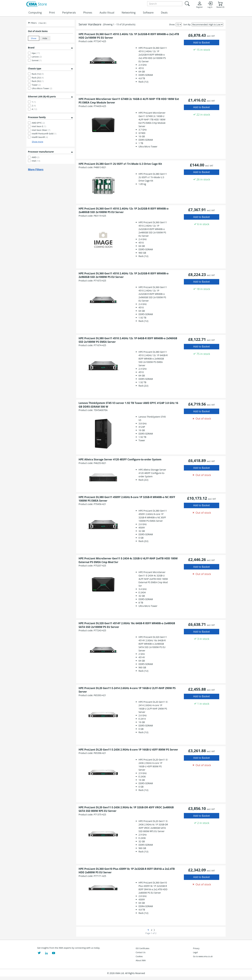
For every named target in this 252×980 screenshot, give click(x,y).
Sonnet (37, 60)
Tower (36, 85)
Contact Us (141, 952)
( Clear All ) (42, 23)
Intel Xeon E (39, 126)
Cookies (139, 956)
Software (148, 13)
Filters (32, 23)
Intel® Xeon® (40, 137)
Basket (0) (220, 5)
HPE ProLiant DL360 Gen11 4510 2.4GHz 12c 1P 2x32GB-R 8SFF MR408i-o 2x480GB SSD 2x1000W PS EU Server (124, 210)
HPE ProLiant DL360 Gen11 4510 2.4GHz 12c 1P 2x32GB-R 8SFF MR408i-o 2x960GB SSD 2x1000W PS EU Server (124, 275)
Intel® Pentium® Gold (44, 134)
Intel (36, 161)
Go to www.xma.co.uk (203, 956)
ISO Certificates (142, 948)
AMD (36, 157)
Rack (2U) (38, 78)
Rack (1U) (38, 74)
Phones (88, 13)
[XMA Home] (37, 4)
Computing (35, 13)
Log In (210, 5)
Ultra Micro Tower (42, 88)
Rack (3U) (38, 81)
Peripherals (69, 13)
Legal (195, 952)
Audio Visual (107, 13)
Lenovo (37, 57)
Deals (164, 13)
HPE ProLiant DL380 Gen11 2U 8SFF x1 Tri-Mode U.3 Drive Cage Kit (120, 164)
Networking (129, 13)
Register (199, 5)
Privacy (196, 948)
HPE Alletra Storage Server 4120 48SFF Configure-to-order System (120, 459)
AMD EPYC (38, 123)
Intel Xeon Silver (41, 130)
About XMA (141, 960)
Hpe (36, 53)
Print (52, 13)
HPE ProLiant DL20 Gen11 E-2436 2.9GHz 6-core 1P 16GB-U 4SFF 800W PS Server (128, 750)
